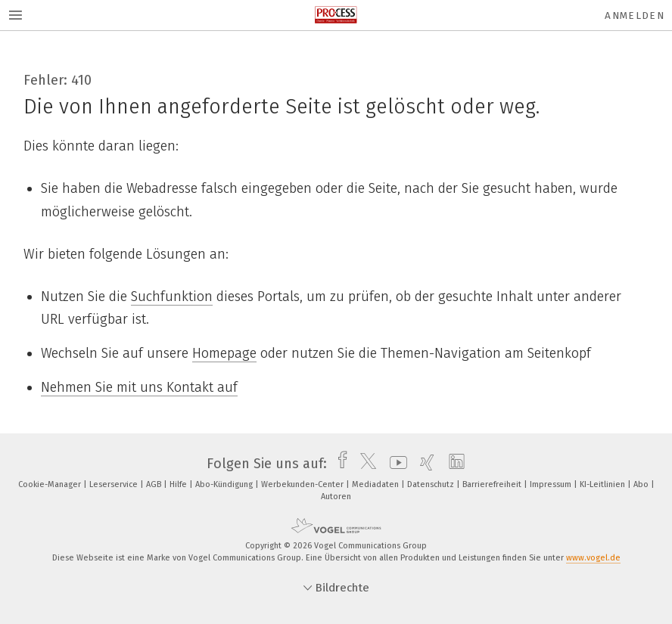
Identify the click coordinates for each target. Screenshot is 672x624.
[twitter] (364, 464)
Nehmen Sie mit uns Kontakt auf (139, 387)
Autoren (336, 497)
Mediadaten (376, 484)
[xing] (423, 464)
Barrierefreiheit (493, 484)
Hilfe (179, 484)
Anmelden (635, 16)
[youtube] (395, 464)
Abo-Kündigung (225, 484)
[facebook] (339, 464)
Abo (642, 484)
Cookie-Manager (51, 484)
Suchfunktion (172, 296)
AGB (155, 484)
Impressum (552, 484)
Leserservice (115, 484)
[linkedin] (453, 464)
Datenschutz (432, 484)
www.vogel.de (593, 558)
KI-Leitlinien (604, 484)
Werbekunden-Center (303, 484)
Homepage (224, 353)
